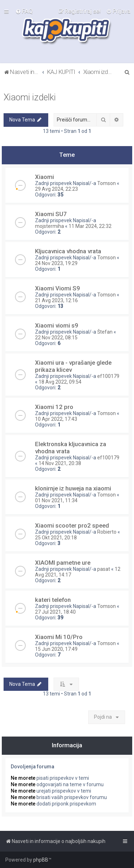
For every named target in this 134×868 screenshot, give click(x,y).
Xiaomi (44, 177)
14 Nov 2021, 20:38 (60, 463)
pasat (104, 569)
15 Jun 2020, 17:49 (56, 649)
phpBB (41, 860)
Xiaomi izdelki (30, 97)
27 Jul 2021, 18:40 (55, 612)
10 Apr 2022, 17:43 (56, 419)
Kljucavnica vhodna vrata (68, 251)
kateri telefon (53, 600)
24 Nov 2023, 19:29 (56, 263)
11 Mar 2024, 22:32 (90, 226)
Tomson (106, 183)
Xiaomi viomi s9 (57, 325)
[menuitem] (24, 11)
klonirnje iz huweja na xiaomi (73, 488)
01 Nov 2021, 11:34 (56, 500)
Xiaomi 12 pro (54, 407)
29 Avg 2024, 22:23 (56, 189)
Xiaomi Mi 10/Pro (59, 637)
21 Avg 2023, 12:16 (56, 300)
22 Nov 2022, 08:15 (56, 338)
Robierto (107, 532)
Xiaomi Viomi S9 (58, 288)
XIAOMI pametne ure (63, 563)
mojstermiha (49, 226)
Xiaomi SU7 (51, 214)
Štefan (105, 332)
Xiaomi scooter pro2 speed (72, 525)
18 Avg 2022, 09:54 (60, 382)
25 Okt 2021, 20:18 (56, 538)
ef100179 (108, 376)
